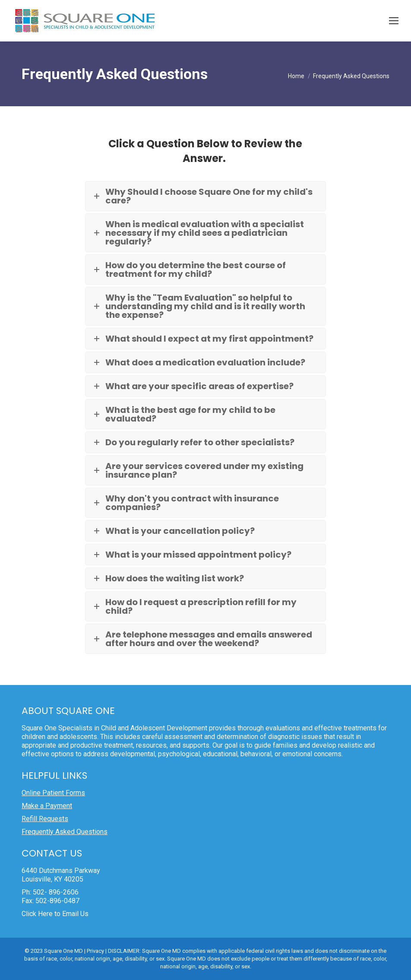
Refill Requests (45, 819)
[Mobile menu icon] (394, 21)
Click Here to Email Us (55, 914)
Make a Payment (47, 806)
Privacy (95, 951)
